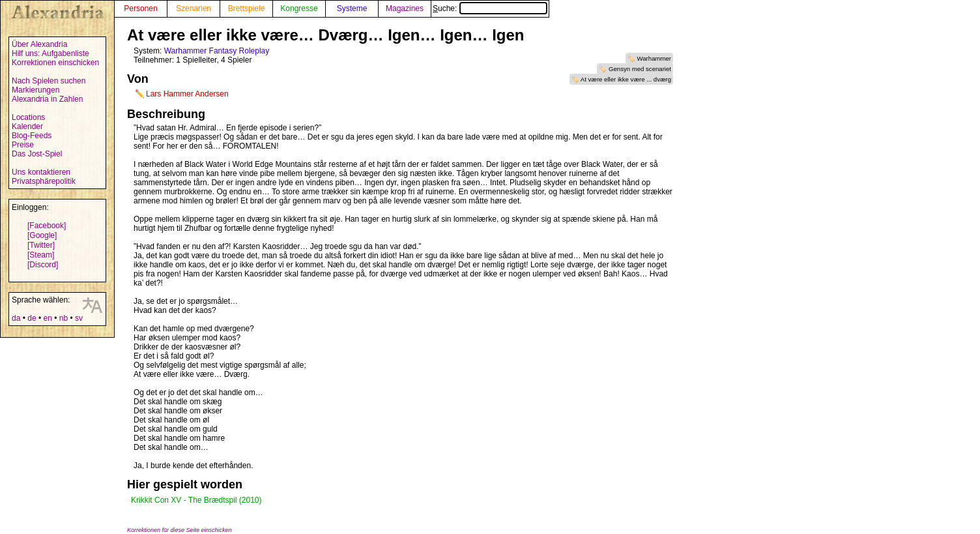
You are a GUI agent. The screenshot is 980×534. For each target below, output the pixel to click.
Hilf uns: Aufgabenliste (50, 53)
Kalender (27, 126)
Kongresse (299, 8)
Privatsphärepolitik (44, 181)
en (47, 318)
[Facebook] (47, 226)
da (16, 318)
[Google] (42, 235)
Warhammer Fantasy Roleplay (217, 51)
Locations (28, 117)
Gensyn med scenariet (640, 69)
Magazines (405, 8)
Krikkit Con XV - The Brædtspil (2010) (196, 500)
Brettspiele (247, 8)
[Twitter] (41, 245)
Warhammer (654, 58)
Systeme (352, 8)
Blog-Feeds (32, 136)
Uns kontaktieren (41, 172)
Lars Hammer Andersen (187, 94)
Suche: (490, 8)
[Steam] (41, 255)
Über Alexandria (39, 44)
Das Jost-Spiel (37, 154)
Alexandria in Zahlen (47, 99)
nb (64, 318)
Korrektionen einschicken (55, 63)
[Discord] (43, 265)
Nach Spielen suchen (49, 81)
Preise (23, 145)
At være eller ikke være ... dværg (626, 79)
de (32, 318)
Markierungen (36, 90)
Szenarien (194, 8)
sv (79, 318)
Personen (140, 8)
